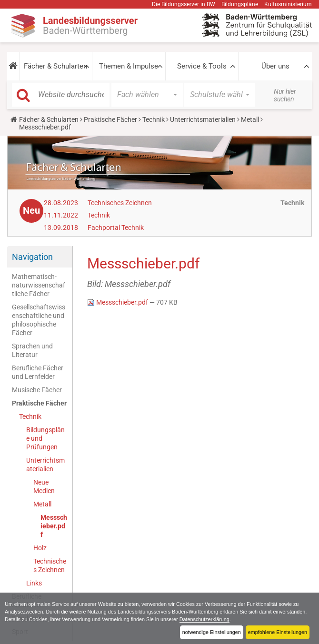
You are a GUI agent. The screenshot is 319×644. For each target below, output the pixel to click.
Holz (40, 548)
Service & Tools (202, 66)
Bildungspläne (240, 4)
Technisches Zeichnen (120, 203)
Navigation (32, 257)
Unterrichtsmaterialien (203, 119)
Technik (154, 119)
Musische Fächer (37, 390)
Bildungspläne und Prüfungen (45, 438)
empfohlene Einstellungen (278, 632)
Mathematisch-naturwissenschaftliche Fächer (39, 285)
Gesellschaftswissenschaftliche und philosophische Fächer (39, 320)
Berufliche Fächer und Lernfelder (38, 372)
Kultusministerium (288, 4)
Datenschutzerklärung (204, 619)
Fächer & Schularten (55, 66)
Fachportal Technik (116, 228)
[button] (13, 66)
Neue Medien (44, 486)
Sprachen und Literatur (32, 350)
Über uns (275, 66)
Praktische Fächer (110, 119)
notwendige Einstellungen (212, 632)
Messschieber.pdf (54, 526)
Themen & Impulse (129, 66)
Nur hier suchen (285, 95)
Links (34, 583)
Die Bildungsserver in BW (184, 4)
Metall (250, 119)
